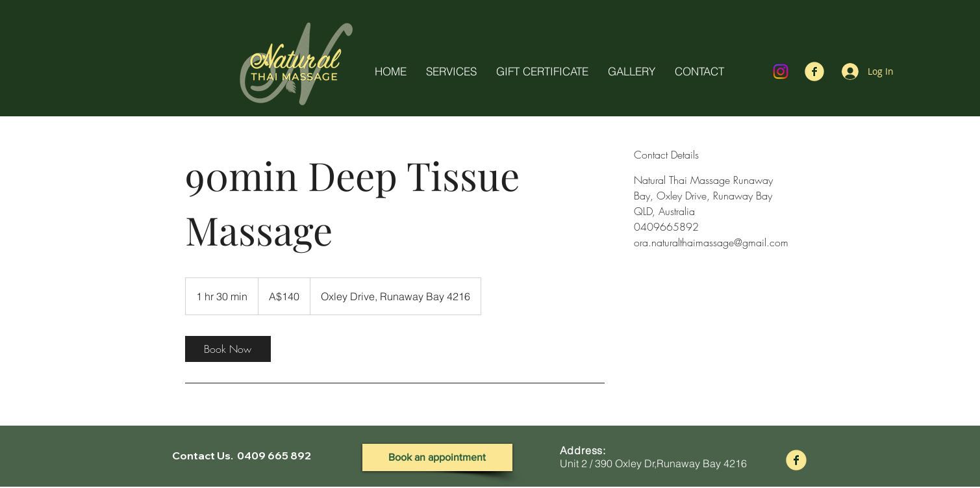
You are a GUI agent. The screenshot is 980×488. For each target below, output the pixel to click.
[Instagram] (781, 71)
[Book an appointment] (437, 457)
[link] (228, 349)
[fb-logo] (814, 71)
